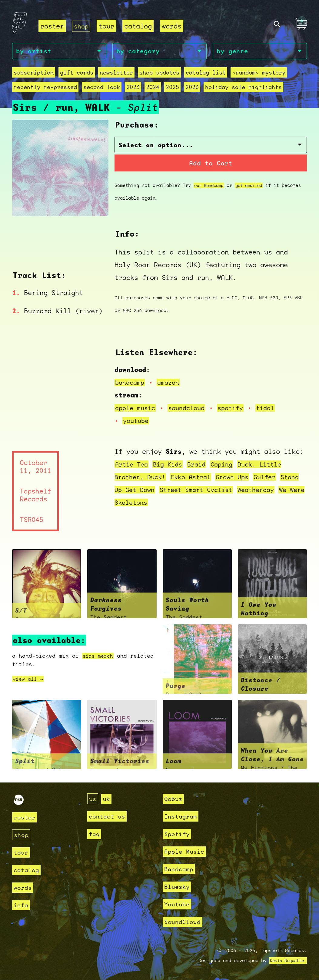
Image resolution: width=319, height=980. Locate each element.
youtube (137, 422)
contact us (108, 816)
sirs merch (99, 657)
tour (108, 26)
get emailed (254, 187)
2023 (133, 88)
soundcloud (191, 409)
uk (107, 799)
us (93, 799)
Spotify (178, 834)
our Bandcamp (211, 187)
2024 (153, 88)
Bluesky (178, 887)
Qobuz (174, 799)
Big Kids (171, 465)
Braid (202, 465)
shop (82, 26)
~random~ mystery (259, 73)
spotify (238, 409)
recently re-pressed (45, 88)
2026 (192, 88)
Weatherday (135, 503)
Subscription (34, 73)
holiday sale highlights (243, 88)
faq (95, 834)
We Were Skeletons (193, 503)
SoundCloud (184, 922)
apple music (137, 409)
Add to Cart (211, 164)
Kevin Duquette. (286, 961)
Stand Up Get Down (149, 491)
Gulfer (276, 478)
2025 (172, 88)
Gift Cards (77, 73)
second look (102, 88)
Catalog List (206, 73)
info (22, 905)
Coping (229, 465)
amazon (171, 383)
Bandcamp (180, 869)
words (173, 26)
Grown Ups (241, 478)
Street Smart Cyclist (227, 491)
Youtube (178, 904)
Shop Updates (159, 73)
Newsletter (116, 73)
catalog (139, 26)
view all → (29, 680)
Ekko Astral (196, 478)
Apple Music (186, 851)
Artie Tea (133, 465)
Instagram (182, 816)
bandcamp (131, 383)
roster (52, 26)
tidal (274, 409)
